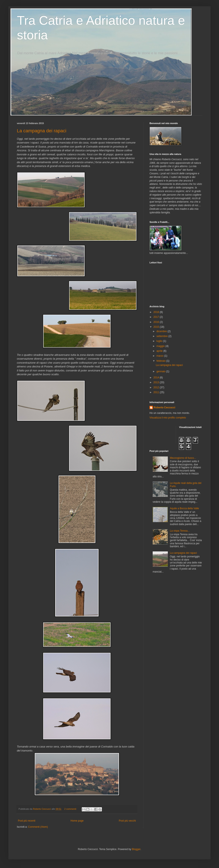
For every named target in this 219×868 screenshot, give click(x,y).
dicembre (162, 331)
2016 (157, 322)
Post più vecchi (127, 821)
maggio (161, 346)
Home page (77, 821)
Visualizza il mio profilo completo (168, 418)
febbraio (161, 361)
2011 (157, 392)
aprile (160, 351)
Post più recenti (27, 821)
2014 (157, 378)
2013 (157, 382)
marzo (160, 356)
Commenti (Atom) (38, 827)
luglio (160, 341)
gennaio (161, 371)
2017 (157, 317)
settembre (162, 336)
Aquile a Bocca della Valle (184, 508)
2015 (157, 327)
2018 (157, 312)
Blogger (136, 849)
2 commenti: (71, 809)
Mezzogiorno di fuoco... (183, 458)
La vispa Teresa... (180, 531)
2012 (157, 387)
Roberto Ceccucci (164, 408)
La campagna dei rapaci (42, 131)
